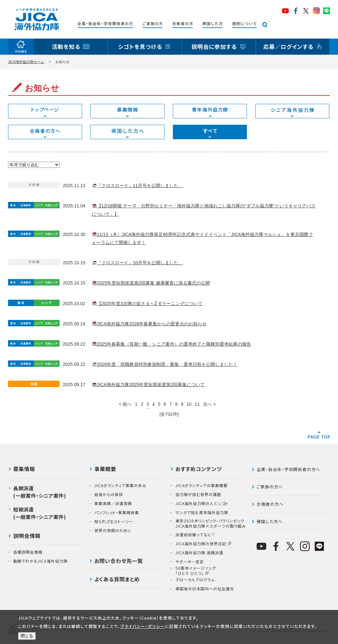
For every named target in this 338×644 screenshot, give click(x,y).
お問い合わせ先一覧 (119, 561)
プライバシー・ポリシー (143, 626)
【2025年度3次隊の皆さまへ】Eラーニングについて (150, 304)
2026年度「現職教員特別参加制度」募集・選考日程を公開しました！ (167, 364)
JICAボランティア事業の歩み (120, 485)
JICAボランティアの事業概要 (202, 485)
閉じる (27, 636)
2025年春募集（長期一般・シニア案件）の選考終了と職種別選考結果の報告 (174, 344)
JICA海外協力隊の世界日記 (201, 544)
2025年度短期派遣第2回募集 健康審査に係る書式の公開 (153, 283)
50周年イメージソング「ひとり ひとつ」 (196, 571)
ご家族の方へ (270, 487)
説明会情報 (27, 536)
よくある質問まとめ (117, 580)
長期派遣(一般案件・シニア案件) (40, 492)
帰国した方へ (270, 521)
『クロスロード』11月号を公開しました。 (140, 186)
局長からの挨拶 (109, 494)
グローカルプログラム (195, 580)
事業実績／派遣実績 (113, 503)
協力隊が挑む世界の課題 (198, 494)
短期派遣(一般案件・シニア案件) (40, 513)
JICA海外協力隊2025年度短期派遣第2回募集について (151, 385)
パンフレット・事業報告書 (117, 512)
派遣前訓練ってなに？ (195, 535)
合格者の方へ (270, 504)
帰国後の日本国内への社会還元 (205, 589)
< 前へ (125, 404)
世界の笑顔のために (113, 531)
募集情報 (24, 469)
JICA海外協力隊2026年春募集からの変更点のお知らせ (152, 324)
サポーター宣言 (190, 562)
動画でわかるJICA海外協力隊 (40, 561)
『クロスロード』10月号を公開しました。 (140, 263)
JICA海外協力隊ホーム (26, 62)
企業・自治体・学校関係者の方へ (288, 469)
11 (197, 404)
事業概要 (105, 469)
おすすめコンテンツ (199, 469)
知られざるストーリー (114, 522)
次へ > (210, 404)
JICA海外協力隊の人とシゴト (202, 503)
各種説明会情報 (28, 552)
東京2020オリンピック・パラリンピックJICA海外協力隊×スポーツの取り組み (211, 523)
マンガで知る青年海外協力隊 (202, 512)
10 (189, 404)
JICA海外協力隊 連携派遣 (199, 553)
